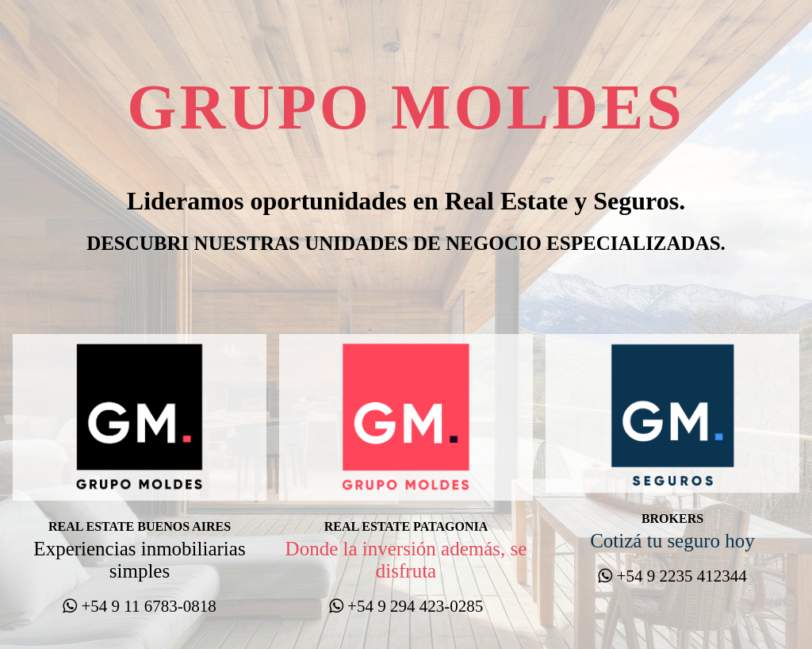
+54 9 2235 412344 (672, 576)
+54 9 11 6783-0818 (140, 606)
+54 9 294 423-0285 (406, 606)
